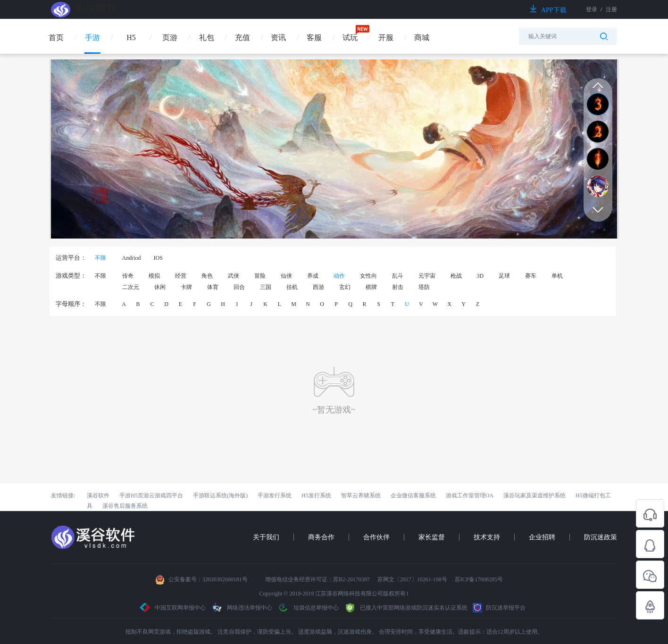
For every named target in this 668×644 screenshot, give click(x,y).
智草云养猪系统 (361, 495)
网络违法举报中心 (242, 608)
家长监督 (432, 537)
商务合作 (321, 537)
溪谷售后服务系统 (125, 506)
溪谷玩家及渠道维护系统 (534, 495)
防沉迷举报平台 (499, 608)
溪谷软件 (98, 495)
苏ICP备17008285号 (479, 579)
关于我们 (266, 537)
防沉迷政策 (601, 537)
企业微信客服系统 (413, 495)
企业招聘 (542, 537)
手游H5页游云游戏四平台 (151, 495)
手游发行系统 (275, 495)
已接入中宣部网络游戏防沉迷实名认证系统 (406, 608)
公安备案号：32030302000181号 (208, 579)
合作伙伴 (376, 537)
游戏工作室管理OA (470, 495)
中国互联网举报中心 (173, 608)
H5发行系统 (316, 495)
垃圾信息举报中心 (308, 608)
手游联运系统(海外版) (220, 495)
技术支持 (487, 537)
